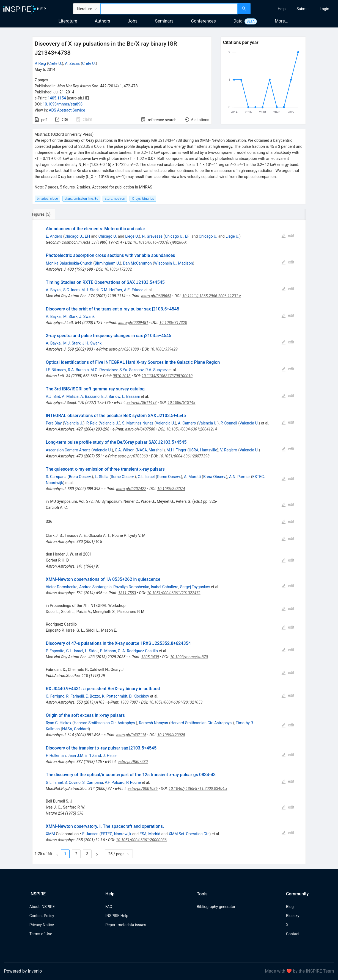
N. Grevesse (152, 236)
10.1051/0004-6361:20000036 (141, 840)
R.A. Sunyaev (157, 370)
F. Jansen (90, 834)
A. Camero (187, 423)
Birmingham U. (107, 263)
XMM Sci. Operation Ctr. (189, 834)
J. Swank (87, 317)
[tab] (50, 214)
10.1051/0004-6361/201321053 (176, 702)
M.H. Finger (177, 450)
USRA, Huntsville (203, 450)
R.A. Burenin (78, 370)
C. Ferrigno (55, 696)
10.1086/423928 (171, 735)
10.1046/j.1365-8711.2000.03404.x (198, 789)
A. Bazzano (90, 396)
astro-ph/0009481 (133, 323)
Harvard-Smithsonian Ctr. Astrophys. (105, 723)
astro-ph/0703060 (133, 456)
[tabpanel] (169, 542)
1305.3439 (150, 657)
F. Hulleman (56, 756)
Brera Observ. (80, 477)
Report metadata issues (126, 925)
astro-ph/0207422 (131, 489)
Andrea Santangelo (95, 587)
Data (238, 21)
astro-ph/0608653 (156, 296)
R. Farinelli (75, 696)
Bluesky (293, 916)
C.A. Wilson (125, 450)
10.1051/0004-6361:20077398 (184, 456)
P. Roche (134, 782)
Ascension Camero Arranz (68, 450)
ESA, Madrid (150, 834)
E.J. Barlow (111, 396)
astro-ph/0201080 (124, 349)
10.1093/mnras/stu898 (63, 104)
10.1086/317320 (173, 323)
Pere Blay (54, 423)
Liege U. (132, 236)
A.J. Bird (53, 396)
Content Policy (42, 916)
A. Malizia (70, 396)
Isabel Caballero (165, 587)
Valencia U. (74, 423)
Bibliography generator (216, 907)
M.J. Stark (90, 290)
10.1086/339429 (164, 349)
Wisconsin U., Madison (174, 263)
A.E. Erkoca (134, 290)
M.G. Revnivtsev (104, 370)
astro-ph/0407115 (131, 735)
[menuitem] (282, 9)
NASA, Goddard (75, 729)
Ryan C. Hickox (58, 723)
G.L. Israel (146, 477)
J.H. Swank (92, 343)
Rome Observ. (123, 477)
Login (324, 9)
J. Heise (109, 756)
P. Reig (40, 63)
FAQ (109, 907)
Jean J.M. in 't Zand (84, 756)
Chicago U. (108, 236)
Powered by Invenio (23, 971)
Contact (293, 934)
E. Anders (54, 236)
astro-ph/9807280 (133, 762)
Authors (102, 21)
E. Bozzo (93, 696)
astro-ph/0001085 (143, 789)
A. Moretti (192, 477)
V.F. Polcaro (115, 782)
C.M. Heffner (111, 290)
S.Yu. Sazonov (131, 370)
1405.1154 (57, 98)
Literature (68, 21)
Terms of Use (41, 934)
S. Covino (73, 782)
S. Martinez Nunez (138, 423)
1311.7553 (127, 593)
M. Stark (70, 317)
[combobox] (169, 9)
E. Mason (108, 651)
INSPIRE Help (117, 916)
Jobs (133, 21)
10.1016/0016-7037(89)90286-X (160, 242)
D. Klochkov (139, 696)
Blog (290, 907)
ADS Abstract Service (67, 110)
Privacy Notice (42, 925)
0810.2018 (122, 376)
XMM (50, 834)
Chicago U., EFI (77, 236)
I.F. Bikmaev (56, 370)
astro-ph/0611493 (141, 402)
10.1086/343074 (171, 489)
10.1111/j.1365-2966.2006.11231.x (212, 296)
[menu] (295, 9)
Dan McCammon (137, 263)
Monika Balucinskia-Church (69, 263)
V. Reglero (229, 450)
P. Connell (229, 423)
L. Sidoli (92, 651)
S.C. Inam (72, 290)
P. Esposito (55, 651)
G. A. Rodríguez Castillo (138, 651)
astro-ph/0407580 (140, 429)
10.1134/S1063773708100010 (167, 376)
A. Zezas (72, 63)
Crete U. (55, 63)
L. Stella (102, 477)
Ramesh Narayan (153, 723)
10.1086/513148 (182, 402)
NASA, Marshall (150, 450)
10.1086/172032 (118, 269)
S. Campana (56, 477)
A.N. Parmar (240, 477)
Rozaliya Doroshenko (131, 587)
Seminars (164, 21)
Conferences (204, 21)
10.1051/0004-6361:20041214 (191, 429)
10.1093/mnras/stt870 (189, 657)
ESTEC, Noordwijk (116, 834)
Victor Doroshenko (61, 587)
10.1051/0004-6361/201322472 (174, 593)
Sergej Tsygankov (195, 587)
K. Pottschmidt (115, 696)
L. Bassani (131, 396)
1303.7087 (129, 702)
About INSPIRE (42, 907)
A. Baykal (53, 290)
